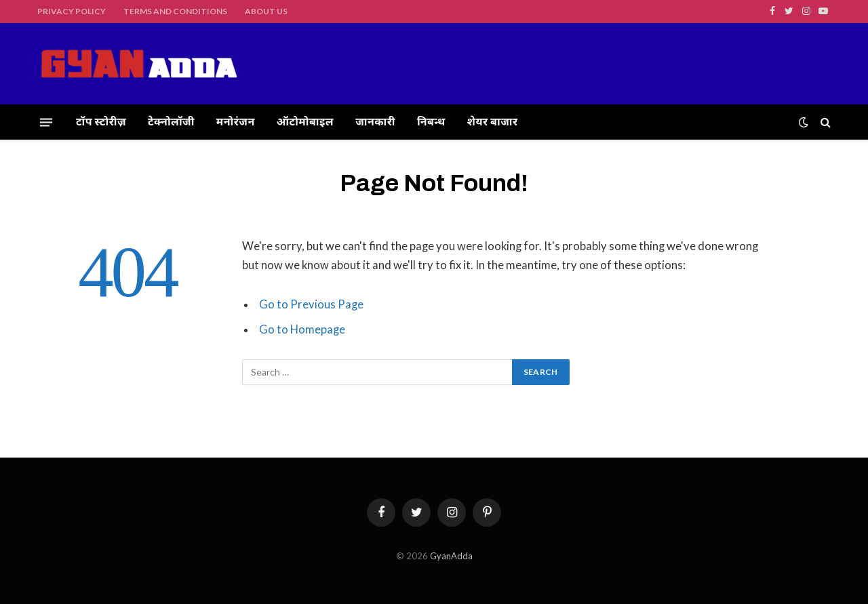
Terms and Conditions (175, 11)
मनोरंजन (236, 122)
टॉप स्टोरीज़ (101, 122)
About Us (266, 11)
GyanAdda (451, 556)
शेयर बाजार (493, 122)
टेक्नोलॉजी (171, 122)
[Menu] (46, 122)
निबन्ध (431, 122)
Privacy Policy (72, 11)
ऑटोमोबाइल (305, 122)
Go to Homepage (302, 329)
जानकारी (375, 122)
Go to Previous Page (311, 304)
